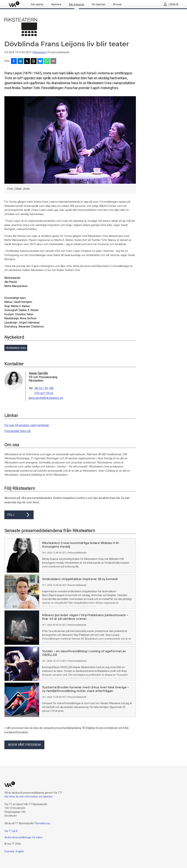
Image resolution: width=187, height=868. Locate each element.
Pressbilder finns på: (18, 431)
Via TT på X (11, 831)
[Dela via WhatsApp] (47, 61)
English (20, 851)
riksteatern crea (16, 348)
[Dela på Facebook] (14, 61)
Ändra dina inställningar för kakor (23, 837)
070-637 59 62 (44, 393)
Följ (19, 515)
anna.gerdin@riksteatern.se (46, 398)
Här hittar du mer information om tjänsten (28, 797)
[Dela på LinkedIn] (20, 61)
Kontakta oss (43, 823)
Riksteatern (40, 52)
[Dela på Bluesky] (40, 61)
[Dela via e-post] (53, 61)
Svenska (9, 851)
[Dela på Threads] (34, 61)
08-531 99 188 (44, 388)
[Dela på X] (27, 61)
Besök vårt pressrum (24, 745)
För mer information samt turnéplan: (27, 425)
